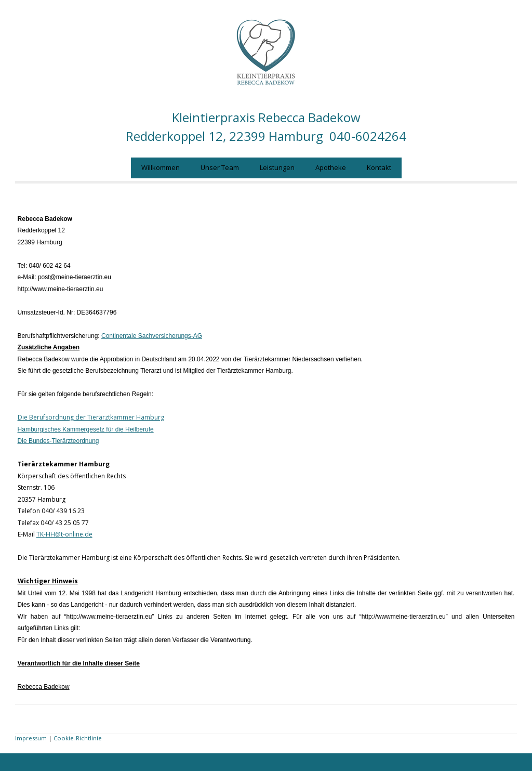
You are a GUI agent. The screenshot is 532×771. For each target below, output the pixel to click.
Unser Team (220, 167)
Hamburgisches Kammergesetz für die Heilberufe (86, 429)
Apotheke (331, 167)
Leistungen (277, 167)
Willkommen (161, 167)
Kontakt (379, 167)
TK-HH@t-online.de (64, 534)
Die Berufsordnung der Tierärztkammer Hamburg (91, 417)
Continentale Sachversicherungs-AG (152, 336)
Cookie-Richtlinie (78, 738)
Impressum (31, 738)
